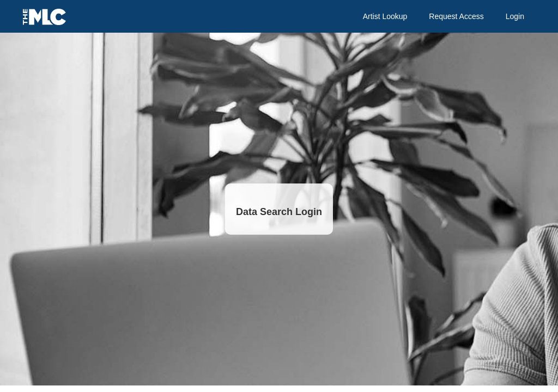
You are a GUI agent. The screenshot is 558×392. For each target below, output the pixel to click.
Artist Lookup (385, 16)
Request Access (456, 16)
